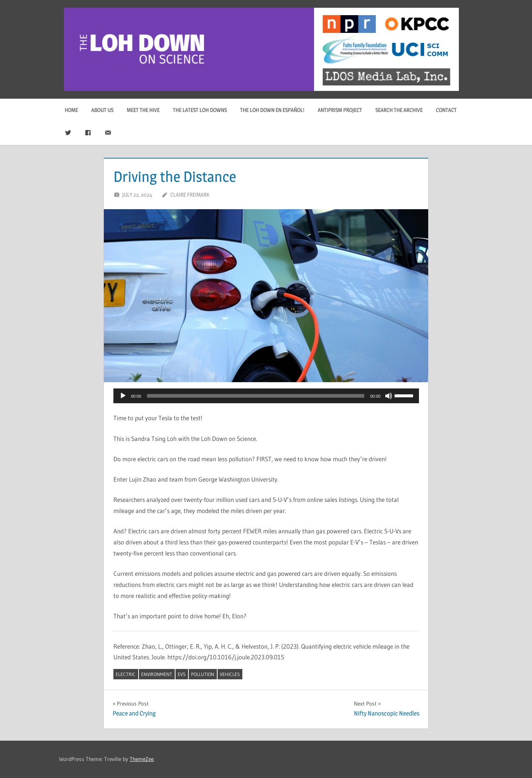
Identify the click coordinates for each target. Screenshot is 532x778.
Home (71, 110)
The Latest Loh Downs (200, 110)
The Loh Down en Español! (272, 110)
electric (126, 674)
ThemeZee (142, 759)
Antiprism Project (340, 110)
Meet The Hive (143, 110)
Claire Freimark (190, 195)
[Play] (123, 396)
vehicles (230, 674)
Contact (446, 110)
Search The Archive (399, 110)
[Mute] (389, 396)
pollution (203, 674)
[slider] (256, 396)
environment (157, 674)
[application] (266, 396)
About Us (102, 110)
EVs (182, 674)
